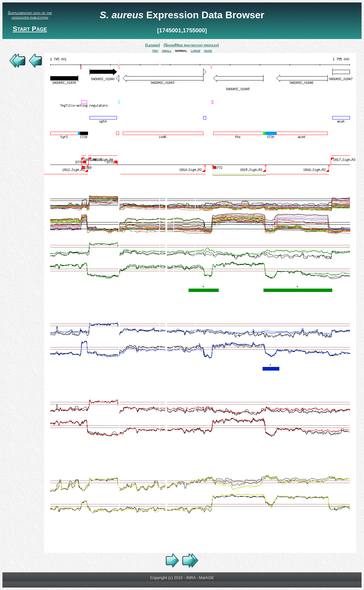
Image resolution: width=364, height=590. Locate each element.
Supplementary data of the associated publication (30, 15)
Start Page (30, 29)
